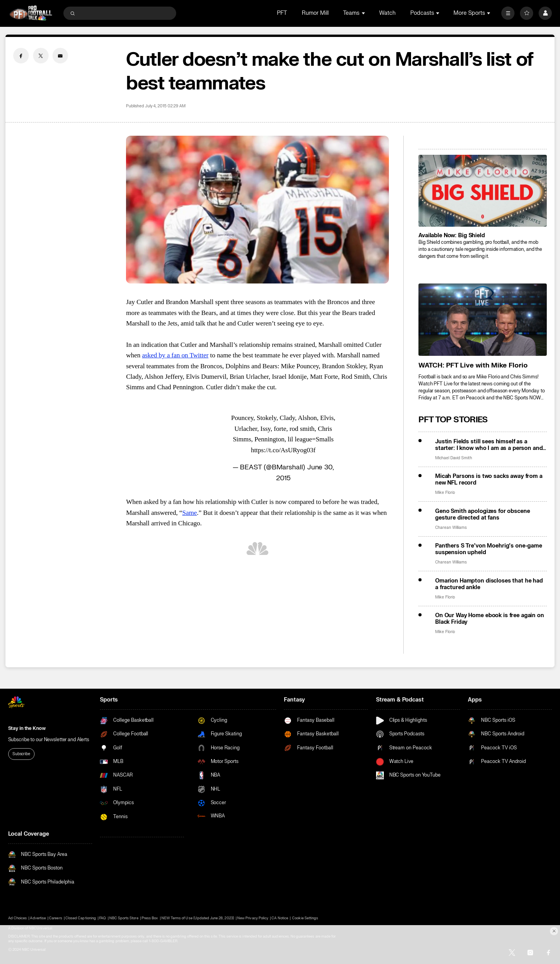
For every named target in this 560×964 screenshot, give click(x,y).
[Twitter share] (41, 56)
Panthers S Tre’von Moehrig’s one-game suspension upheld (489, 549)
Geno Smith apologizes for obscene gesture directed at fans (482, 514)
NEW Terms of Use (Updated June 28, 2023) (198, 918)
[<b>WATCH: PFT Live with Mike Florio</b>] (483, 319)
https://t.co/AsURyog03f (283, 450)
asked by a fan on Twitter (175, 355)
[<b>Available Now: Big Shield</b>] (483, 191)
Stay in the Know (27, 728)
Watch (387, 13)
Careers (55, 918)
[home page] (31, 13)
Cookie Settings (305, 918)
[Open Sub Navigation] (364, 13)
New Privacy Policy (253, 918)
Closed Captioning (81, 918)
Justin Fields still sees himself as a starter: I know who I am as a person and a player (489, 445)
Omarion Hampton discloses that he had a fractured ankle (489, 584)
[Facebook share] (21, 56)
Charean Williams (451, 527)
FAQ (102, 918)
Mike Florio (445, 492)
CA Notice (280, 918)
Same (190, 513)
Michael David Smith (454, 458)
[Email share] (60, 56)
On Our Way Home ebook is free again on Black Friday (490, 619)
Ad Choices (17, 918)
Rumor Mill (315, 13)
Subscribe (21, 754)
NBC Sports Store (124, 918)
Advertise (38, 918)
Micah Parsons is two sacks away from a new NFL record (489, 479)
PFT (282, 13)
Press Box (150, 918)
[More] (508, 13)
